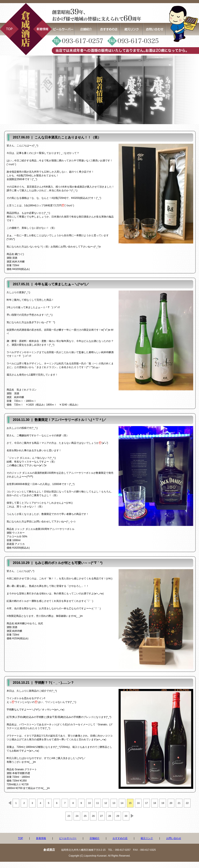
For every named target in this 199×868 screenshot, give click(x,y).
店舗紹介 (95, 838)
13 (114, 803)
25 (85, 816)
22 (187, 803)
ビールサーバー (68, 838)
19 (163, 803)
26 (93, 816)
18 (155, 803)
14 (122, 803)
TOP (20, 838)
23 (69, 816)
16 (138, 803)
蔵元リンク (147, 838)
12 (106, 803)
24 (77, 816)
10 (89, 803)
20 (171, 803)
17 (146, 803)
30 (126, 816)
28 (110, 816)
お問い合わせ (174, 838)
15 (130, 803)
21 (179, 803)
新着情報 (41, 838)
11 (98, 803)
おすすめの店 (120, 838)
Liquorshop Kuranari (95, 856)
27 (101, 816)
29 (118, 816)
